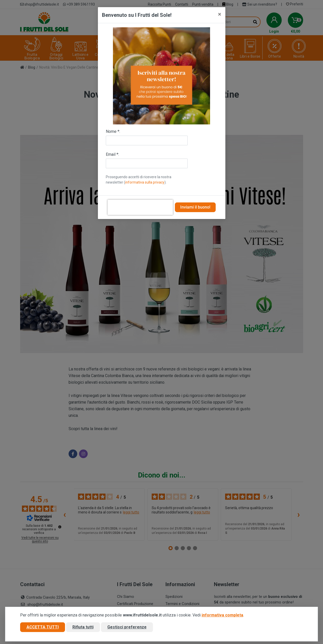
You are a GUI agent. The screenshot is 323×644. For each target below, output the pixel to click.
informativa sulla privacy (145, 182)
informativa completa (222, 615)
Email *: (112, 154)
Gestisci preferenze (127, 627)
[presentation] (140, 207)
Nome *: (113, 131)
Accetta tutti (43, 627)
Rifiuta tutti (83, 627)
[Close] (220, 14)
